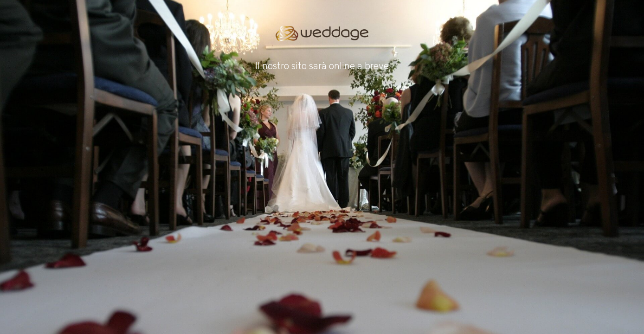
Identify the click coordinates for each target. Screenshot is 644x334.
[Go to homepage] (322, 33)
